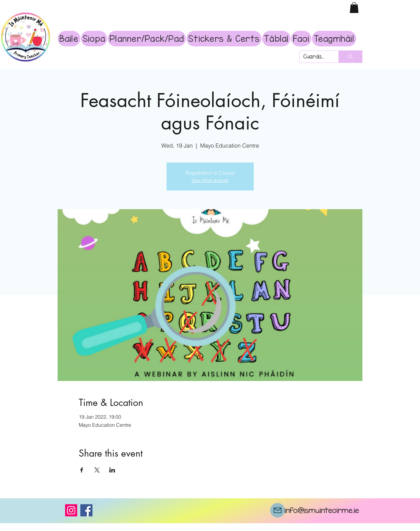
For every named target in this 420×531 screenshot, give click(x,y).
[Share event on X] (97, 470)
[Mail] (278, 510)
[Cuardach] (314, 57)
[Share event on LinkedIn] (112, 470)
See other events (210, 180)
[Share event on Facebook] (82, 470)
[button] (354, 8)
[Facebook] (86, 510)
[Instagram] (71, 510)
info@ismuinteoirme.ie (322, 510)
